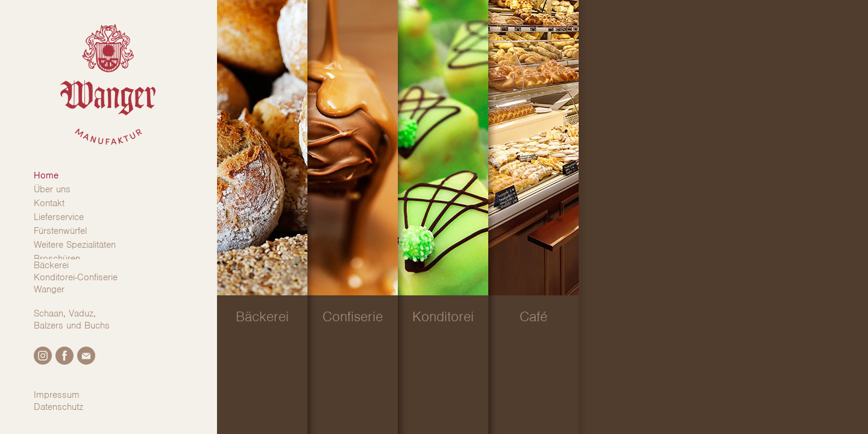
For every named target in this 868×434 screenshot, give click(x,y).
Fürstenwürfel (60, 231)
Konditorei (443, 316)
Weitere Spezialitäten (75, 245)
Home (46, 175)
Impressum (57, 395)
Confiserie (353, 316)
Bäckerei (262, 316)
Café (533, 316)
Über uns (52, 189)
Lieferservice (59, 217)
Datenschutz (58, 407)
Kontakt (49, 203)
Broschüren (57, 259)
